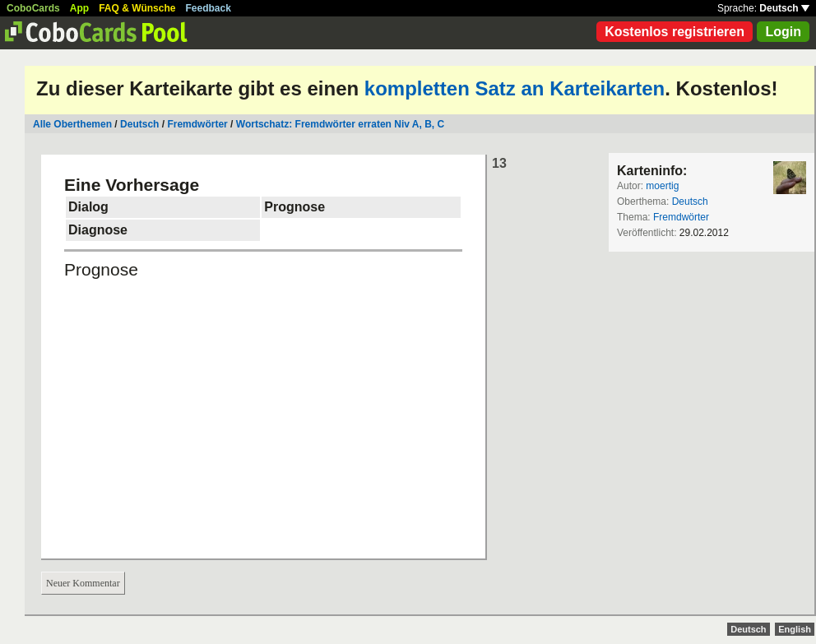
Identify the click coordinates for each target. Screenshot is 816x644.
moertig (662, 186)
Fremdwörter (197, 124)
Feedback (209, 8)
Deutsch (784, 8)
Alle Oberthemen (72, 124)
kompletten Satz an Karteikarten (515, 88)
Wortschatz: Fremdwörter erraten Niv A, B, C (340, 124)
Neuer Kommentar (83, 583)
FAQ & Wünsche (137, 8)
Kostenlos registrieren (675, 32)
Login (783, 32)
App (79, 8)
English (795, 629)
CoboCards (33, 8)
